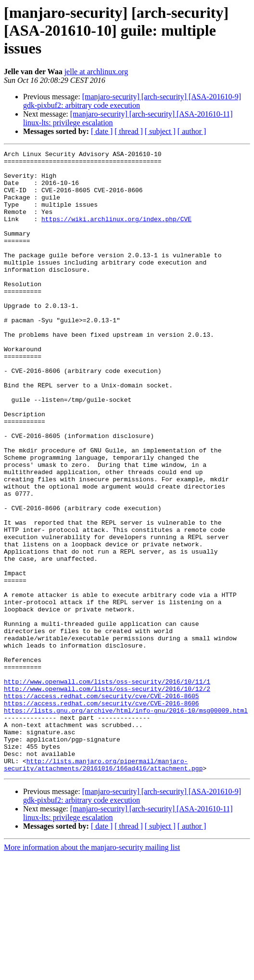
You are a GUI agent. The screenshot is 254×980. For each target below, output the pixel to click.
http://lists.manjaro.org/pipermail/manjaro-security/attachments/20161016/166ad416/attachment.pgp (103, 888)
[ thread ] (129, 131)
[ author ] (192, 131)
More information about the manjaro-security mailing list (92, 972)
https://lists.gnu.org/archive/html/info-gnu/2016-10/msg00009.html (126, 823)
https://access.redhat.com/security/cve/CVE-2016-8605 (102, 806)
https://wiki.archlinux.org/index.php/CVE (116, 233)
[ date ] (102, 131)
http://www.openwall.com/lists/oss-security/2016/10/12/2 (107, 797)
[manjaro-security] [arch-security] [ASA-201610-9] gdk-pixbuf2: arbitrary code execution (132, 101)
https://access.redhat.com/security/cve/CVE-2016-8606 (102, 814)
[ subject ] (160, 131)
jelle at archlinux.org (96, 72)
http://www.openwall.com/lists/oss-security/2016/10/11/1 (107, 788)
